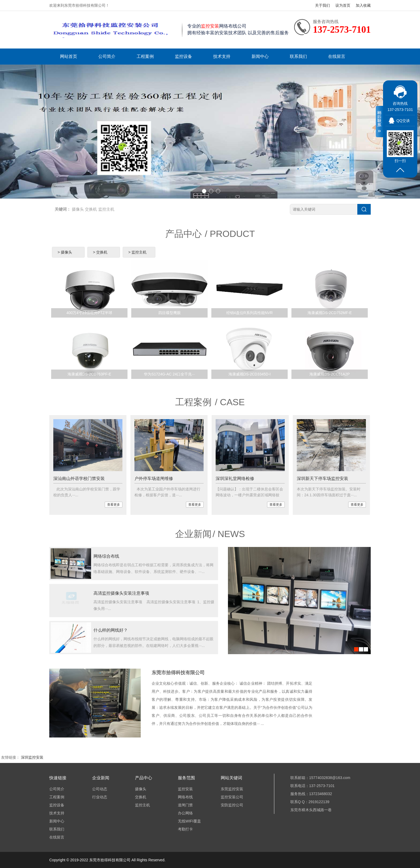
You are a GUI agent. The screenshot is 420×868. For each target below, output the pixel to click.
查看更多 (114, 505)
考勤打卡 (185, 829)
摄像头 (78, 209)
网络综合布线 (106, 556)
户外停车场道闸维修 (154, 478)
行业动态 (100, 797)
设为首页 (343, 5)
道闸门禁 (185, 805)
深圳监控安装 (32, 757)
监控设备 (183, 56)
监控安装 (185, 789)
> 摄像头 (65, 252)
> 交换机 (100, 252)
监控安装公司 (232, 797)
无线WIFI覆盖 (189, 821)
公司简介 (107, 56)
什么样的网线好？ (111, 630)
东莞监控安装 (232, 789)
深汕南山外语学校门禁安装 (79, 478)
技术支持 (222, 56)
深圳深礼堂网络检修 (235, 478)
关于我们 (322, 5)
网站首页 (69, 56)
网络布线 (185, 797)
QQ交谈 (403, 121)
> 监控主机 (137, 252)
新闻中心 (260, 56)
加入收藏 (363, 5)
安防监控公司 (232, 805)
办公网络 (185, 813)
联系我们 (298, 56)
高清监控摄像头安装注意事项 (121, 593)
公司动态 (100, 789)
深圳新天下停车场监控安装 (322, 478)
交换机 (91, 209)
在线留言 (337, 56)
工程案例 (145, 56)
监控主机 (106, 209)
